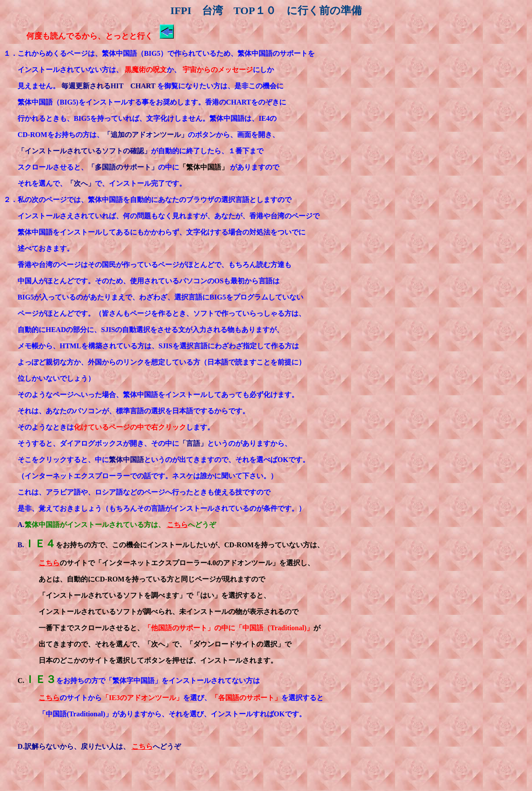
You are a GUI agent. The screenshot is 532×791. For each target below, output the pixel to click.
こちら (177, 525)
